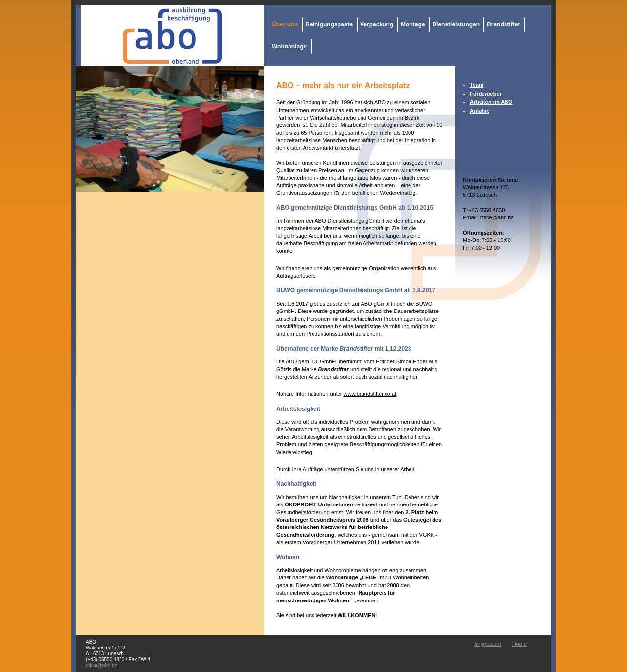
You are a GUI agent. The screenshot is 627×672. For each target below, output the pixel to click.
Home (519, 644)
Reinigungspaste (329, 24)
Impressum (487, 644)
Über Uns (285, 24)
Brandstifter (504, 24)
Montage (413, 24)
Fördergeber (486, 94)
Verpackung (377, 24)
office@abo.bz (497, 217)
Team (477, 85)
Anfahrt (479, 111)
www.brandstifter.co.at (370, 394)
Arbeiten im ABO (491, 102)
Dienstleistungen (456, 24)
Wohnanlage (289, 47)
